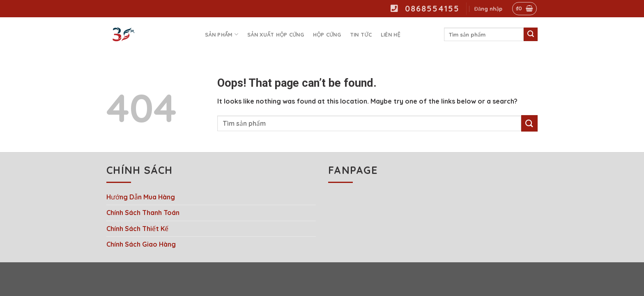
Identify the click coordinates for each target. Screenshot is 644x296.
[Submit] (531, 35)
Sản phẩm (222, 34)
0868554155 (425, 8)
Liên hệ (391, 35)
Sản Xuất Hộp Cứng (276, 35)
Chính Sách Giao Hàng (141, 244)
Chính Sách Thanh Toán (143, 213)
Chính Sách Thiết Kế (137, 229)
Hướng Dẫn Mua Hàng (141, 197)
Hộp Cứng (327, 35)
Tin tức (361, 35)
